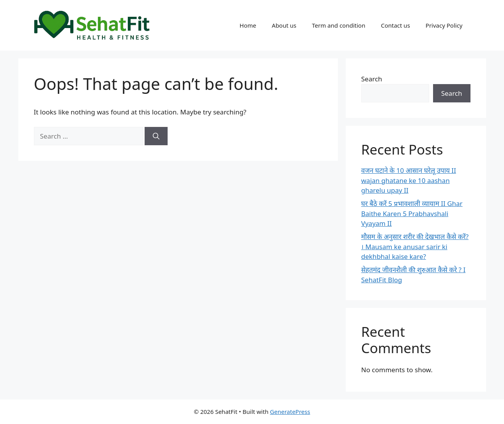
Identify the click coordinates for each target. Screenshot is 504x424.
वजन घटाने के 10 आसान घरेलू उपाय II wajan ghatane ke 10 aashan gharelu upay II (409, 180)
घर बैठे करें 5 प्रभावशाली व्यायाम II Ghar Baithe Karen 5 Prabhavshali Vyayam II (412, 213)
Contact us (395, 25)
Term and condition (339, 25)
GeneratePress (290, 412)
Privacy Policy (444, 25)
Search (372, 79)
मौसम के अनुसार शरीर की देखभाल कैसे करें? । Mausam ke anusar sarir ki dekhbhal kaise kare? (415, 246)
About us (284, 25)
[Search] (156, 136)
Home (248, 25)
